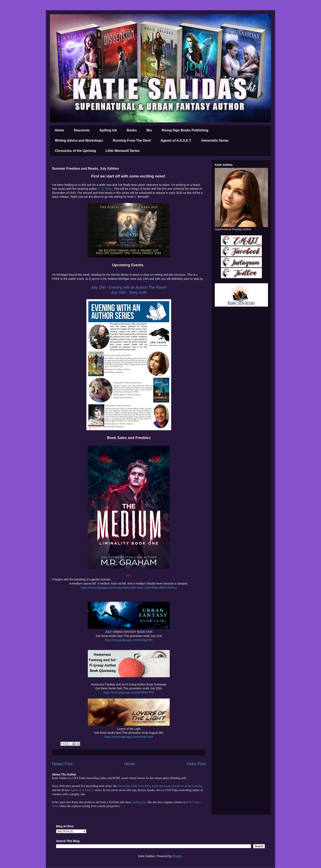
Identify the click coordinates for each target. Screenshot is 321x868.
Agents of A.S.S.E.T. (176, 141)
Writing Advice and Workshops (79, 141)
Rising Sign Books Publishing (185, 130)
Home (59, 130)
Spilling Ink (108, 130)
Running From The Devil (132, 141)
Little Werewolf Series (123, 151)
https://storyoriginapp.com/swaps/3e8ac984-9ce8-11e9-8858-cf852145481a (129, 588)
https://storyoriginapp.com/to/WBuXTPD (129, 692)
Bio (149, 130)
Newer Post (62, 764)
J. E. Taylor (105, 189)
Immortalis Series (215, 141)
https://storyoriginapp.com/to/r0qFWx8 (129, 737)
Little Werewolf (161, 786)
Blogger (177, 856)
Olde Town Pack (141, 786)
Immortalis (124, 786)
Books (132, 130)
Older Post (196, 764)
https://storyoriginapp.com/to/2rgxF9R (129, 640)
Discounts (82, 130)
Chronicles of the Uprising (75, 151)
